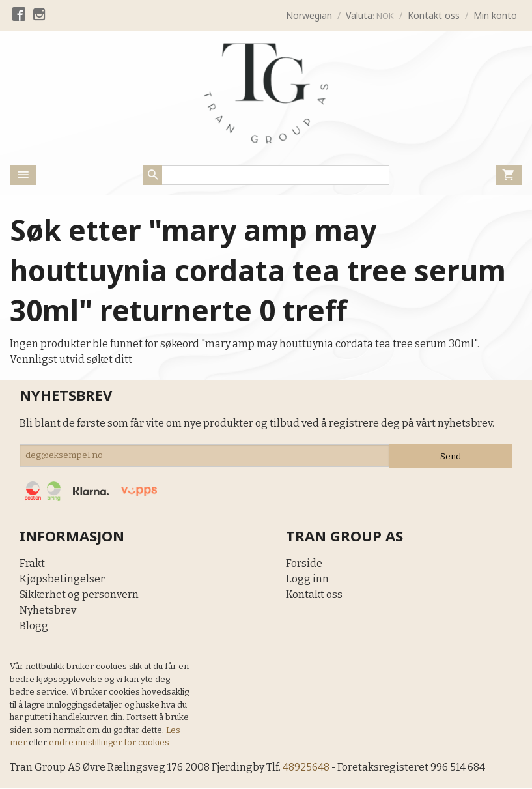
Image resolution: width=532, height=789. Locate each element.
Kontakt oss (314, 595)
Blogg (34, 626)
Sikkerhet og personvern (79, 595)
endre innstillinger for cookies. (110, 743)
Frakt (32, 564)
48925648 (308, 768)
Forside (304, 564)
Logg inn (307, 580)
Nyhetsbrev (48, 611)
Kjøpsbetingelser (62, 580)
